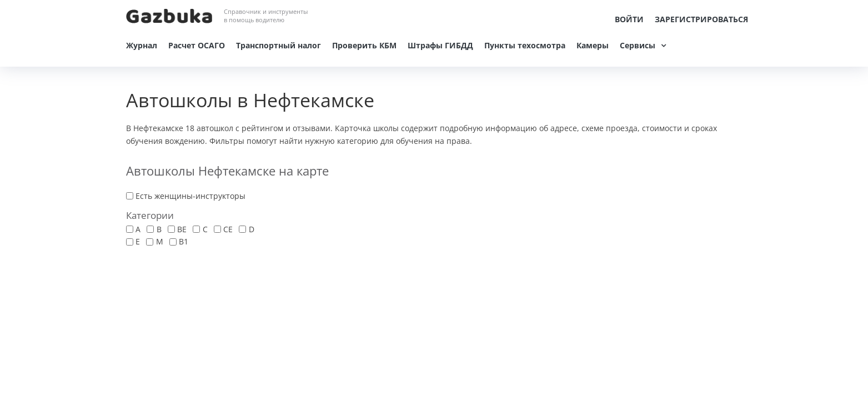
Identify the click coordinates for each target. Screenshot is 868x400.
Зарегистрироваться (701, 19)
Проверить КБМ (364, 45)
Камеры (593, 45)
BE (182, 229)
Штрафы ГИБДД (440, 45)
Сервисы (638, 45)
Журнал (142, 45)
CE (228, 229)
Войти (629, 19)
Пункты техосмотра (525, 45)
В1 (184, 241)
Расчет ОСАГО (197, 45)
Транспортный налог (279, 45)
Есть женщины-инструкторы (190, 196)
